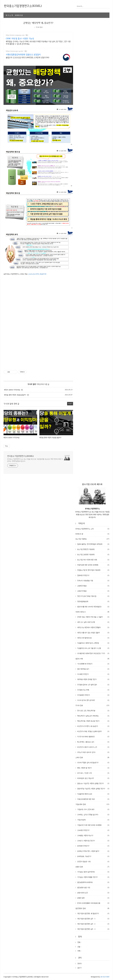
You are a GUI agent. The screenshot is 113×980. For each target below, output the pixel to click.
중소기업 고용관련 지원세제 (93, 554)
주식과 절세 (39, 27)
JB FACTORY (105, 977)
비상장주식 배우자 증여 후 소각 (93, 747)
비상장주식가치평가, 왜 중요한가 (93, 726)
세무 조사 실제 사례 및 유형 (93, 622)
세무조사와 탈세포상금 (93, 638)
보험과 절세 (92, 867)
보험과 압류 (93, 898)
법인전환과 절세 (92, 908)
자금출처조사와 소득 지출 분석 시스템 (93, 648)
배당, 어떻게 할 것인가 (93, 768)
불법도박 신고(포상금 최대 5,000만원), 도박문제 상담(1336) (28, 57)
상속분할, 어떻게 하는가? (93, 835)
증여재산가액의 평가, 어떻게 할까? (93, 851)
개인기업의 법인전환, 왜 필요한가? (93, 913)
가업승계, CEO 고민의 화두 (93, 809)
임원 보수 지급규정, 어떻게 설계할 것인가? (93, 783)
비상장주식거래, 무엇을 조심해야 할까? (93, 731)
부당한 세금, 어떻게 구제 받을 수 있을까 (93, 617)
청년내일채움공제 (93, 601)
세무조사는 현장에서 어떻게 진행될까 (93, 627)
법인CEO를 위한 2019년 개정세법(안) (93, 607)
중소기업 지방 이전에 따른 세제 (93, 560)
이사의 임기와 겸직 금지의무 (93, 700)
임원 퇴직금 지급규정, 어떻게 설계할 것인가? (93, 789)
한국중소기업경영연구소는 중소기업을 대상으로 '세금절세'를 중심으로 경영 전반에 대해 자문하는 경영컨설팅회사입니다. (35, 460)
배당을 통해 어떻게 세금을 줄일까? (15, 395)
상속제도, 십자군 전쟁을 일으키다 (93, 815)
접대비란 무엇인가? (93, 575)
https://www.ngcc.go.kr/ (15, 51)
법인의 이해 (92, 659)
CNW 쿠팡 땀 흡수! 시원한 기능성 (20, 38)
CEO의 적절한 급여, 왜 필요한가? (93, 763)
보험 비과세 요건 (93, 893)
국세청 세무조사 (92, 612)
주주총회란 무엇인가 (93, 695)
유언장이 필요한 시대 (93, 861)
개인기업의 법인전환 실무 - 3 (93, 929)
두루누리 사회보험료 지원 (93, 580)
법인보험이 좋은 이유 (93, 887)
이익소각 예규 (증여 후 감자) (93, 752)
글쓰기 (79, 968)
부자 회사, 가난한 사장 (93, 773)
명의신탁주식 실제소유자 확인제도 (93, 716)
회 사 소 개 (9, 15)
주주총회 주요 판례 (93, 690)
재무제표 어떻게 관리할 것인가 (93, 679)
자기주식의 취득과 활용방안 (93, 737)
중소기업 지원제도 (92, 539)
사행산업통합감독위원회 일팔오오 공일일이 (23, 54)
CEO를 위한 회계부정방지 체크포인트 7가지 (93, 653)
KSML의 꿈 (19, 15)
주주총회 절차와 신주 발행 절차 (93, 685)
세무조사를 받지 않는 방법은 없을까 (93, 632)
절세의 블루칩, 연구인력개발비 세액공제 (93, 544)
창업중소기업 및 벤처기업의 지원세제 (93, 570)
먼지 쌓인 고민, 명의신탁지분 (93, 710)
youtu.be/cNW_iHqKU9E (37, 274)
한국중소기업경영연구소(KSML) (20, 456)
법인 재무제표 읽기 (93, 669)
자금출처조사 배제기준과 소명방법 (93, 643)
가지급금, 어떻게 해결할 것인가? (93, 877)
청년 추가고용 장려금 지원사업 (93, 596)
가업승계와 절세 (92, 804)
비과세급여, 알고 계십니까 (93, 778)
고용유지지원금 (93, 591)
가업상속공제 (93, 820)
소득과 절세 (92, 757)
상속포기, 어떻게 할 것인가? (93, 841)
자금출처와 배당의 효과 (93, 794)
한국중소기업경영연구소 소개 (92, 529)
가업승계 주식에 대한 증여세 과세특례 (93, 825)
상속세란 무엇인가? (93, 830)
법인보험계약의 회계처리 (93, 882)
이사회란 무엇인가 (93, 674)
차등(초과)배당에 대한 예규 (93, 799)
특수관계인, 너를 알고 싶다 (93, 742)
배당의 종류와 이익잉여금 (12, 390)
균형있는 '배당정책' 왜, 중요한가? (38, 23)
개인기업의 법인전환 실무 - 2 (93, 924)
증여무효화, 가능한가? (93, 856)
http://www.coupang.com (15, 35)
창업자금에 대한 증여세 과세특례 (93, 565)
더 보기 (70, 404)
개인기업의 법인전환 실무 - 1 (93, 919)
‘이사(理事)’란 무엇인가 (93, 664)
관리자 (80, 963)
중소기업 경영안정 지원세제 (93, 549)
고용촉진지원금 (93, 586)
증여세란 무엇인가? (93, 846)
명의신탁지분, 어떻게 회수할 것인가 (93, 721)
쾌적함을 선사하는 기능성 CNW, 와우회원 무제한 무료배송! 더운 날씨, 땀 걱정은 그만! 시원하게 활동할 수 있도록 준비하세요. (38, 43)
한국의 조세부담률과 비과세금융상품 (93, 903)
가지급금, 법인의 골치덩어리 (93, 872)
